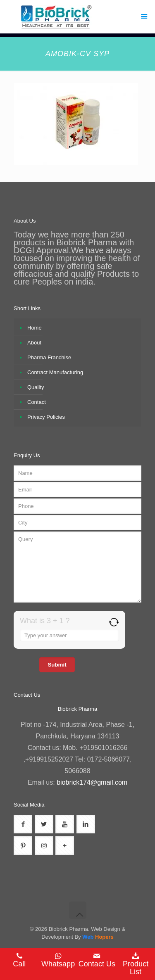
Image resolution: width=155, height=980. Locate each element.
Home (35, 328)
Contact (37, 402)
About (34, 343)
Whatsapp (58, 960)
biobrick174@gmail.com (92, 782)
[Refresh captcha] (114, 622)
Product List (136, 964)
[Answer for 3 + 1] (69, 635)
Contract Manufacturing (55, 372)
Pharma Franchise (49, 357)
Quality (36, 387)
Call (19, 960)
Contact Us (97, 960)
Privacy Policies (46, 417)
